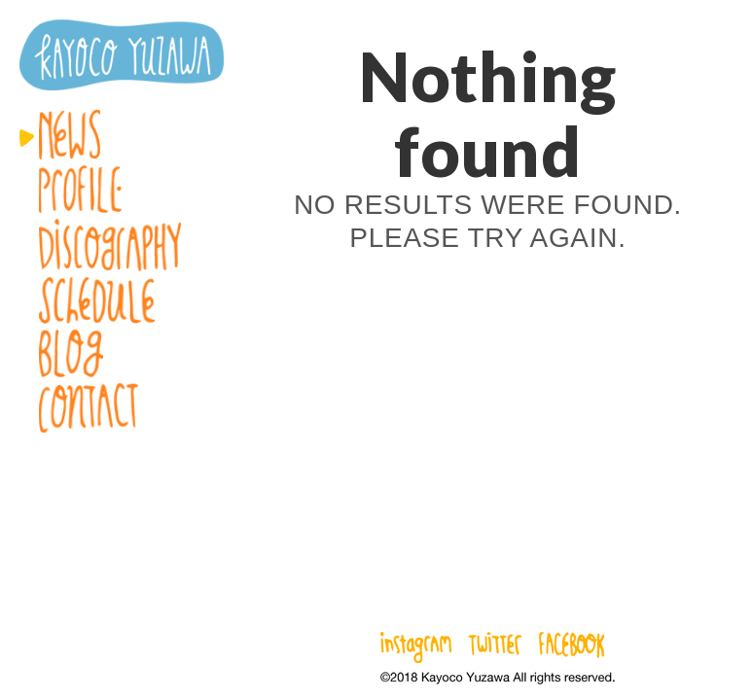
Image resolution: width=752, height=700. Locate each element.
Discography (122, 245)
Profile (122, 189)
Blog (122, 353)
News (122, 135)
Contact (122, 408)
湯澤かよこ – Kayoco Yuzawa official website (122, 55)
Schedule (122, 300)
